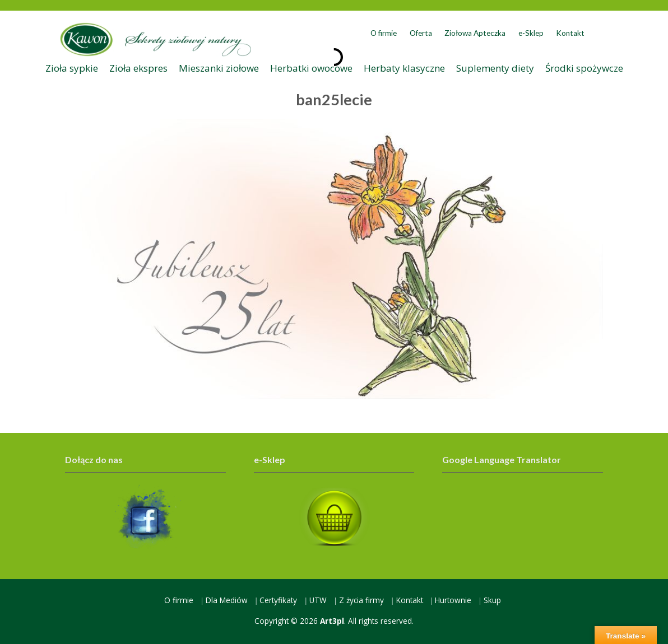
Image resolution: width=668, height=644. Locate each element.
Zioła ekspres (138, 68)
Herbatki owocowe (311, 68)
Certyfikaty (278, 600)
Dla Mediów (227, 600)
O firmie (384, 33)
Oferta (421, 33)
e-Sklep (531, 33)
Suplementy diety (495, 68)
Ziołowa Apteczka (475, 33)
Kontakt (570, 33)
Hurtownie (453, 600)
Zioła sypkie (72, 68)
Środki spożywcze (584, 68)
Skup (492, 600)
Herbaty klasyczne (404, 68)
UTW (318, 600)
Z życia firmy (361, 600)
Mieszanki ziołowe (219, 68)
